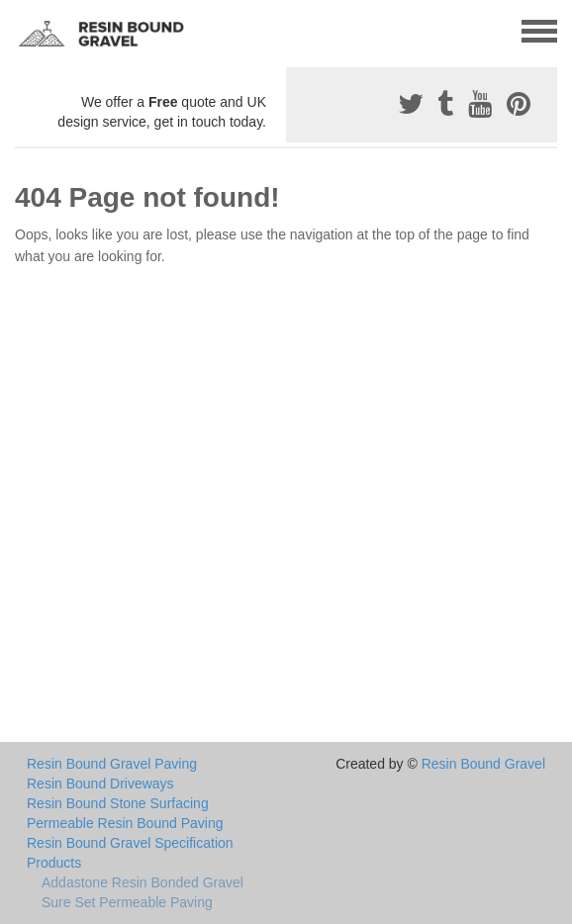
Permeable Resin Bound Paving (125, 823)
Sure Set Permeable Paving (127, 902)
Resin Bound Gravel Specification (130, 843)
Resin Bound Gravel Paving (112, 764)
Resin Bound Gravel (483, 764)
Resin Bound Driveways (100, 784)
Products (54, 863)
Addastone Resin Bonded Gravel (143, 882)
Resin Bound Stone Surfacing (118, 803)
